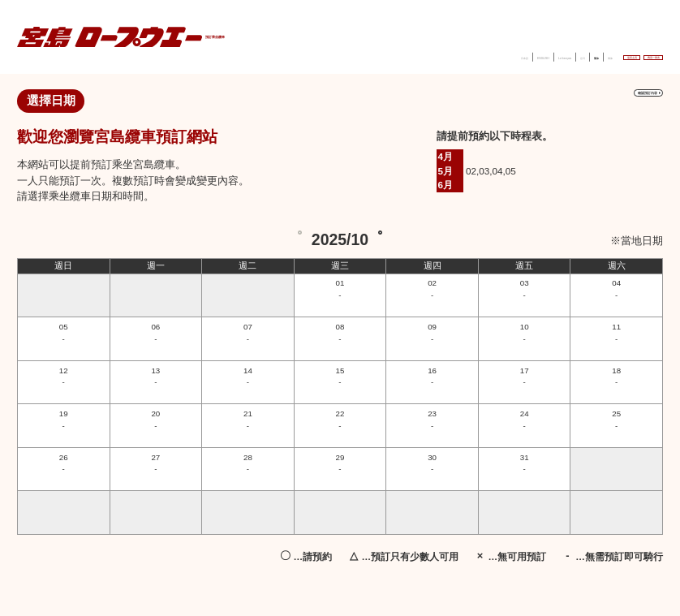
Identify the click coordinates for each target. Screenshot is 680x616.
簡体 (518, 55)
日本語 (329, 55)
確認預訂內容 (614, 101)
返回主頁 (566, 54)
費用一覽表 (631, 54)
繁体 (491, 55)
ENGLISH (372, 55)
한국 (464, 55)
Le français (424, 55)
